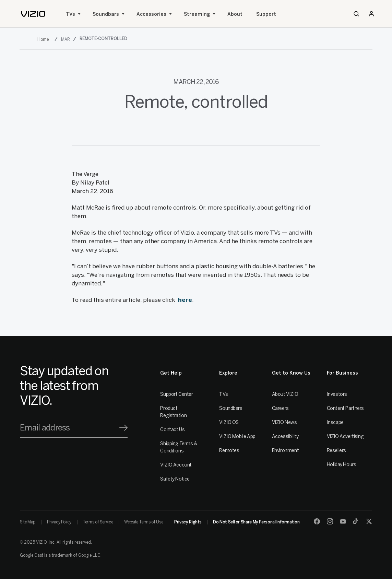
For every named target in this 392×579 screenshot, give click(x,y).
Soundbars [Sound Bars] (106, 14)
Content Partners (345, 408)
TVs (70, 14)
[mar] (66, 39)
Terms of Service (98, 522)
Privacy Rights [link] (188, 522)
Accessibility (285, 436)
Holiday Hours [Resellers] (342, 465)
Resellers (336, 451)
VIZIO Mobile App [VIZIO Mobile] (237, 436)
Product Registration (173, 412)
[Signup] (123, 428)
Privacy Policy (59, 522)
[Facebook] (317, 521)
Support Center (176, 394)
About (235, 14)
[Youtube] (343, 521)
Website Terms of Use (144, 522)
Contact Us (172, 430)
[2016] (44, 39)
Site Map (28, 522)
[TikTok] (356, 521)
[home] (33, 14)
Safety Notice (175, 479)
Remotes (229, 451)
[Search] (356, 14)
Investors (337, 394)
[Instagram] (330, 521)
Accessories (151, 14)
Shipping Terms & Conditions (179, 447)
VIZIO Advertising (345, 436)
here (185, 300)
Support (266, 14)
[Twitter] (369, 521)
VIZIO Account (176, 465)
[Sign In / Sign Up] (371, 14)
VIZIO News (284, 422)
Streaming (197, 14)
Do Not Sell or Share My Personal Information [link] (256, 522)
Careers (280, 408)
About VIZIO (285, 394)
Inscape (335, 422)
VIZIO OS (229, 422)
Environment (285, 451)
